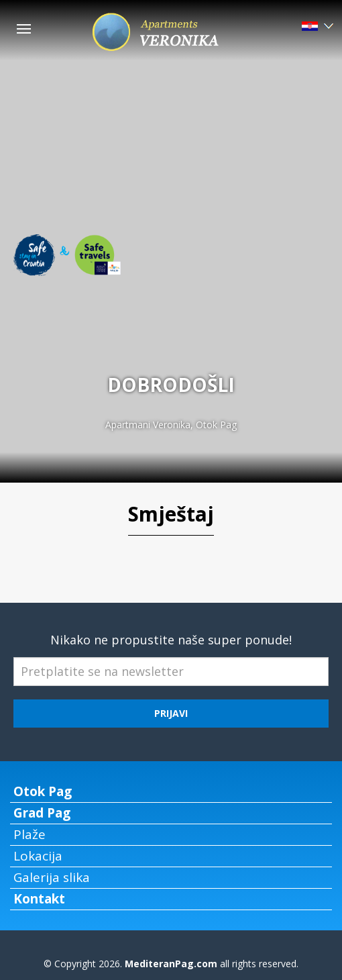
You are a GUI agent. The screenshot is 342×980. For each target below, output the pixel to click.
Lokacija (38, 856)
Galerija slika (52, 877)
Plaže (30, 834)
